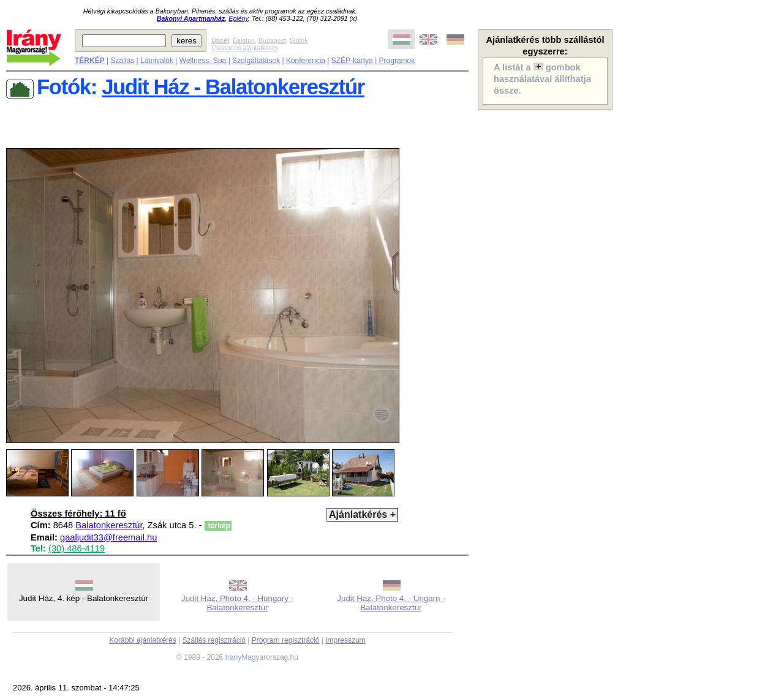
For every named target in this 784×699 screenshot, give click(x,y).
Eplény (238, 18)
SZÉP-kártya (352, 61)
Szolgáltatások (256, 61)
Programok (397, 61)
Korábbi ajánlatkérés (142, 640)
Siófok (299, 40)
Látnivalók (157, 61)
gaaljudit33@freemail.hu (108, 537)
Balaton (244, 40)
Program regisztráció (286, 640)
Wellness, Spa (203, 61)
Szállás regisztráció (214, 640)
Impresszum (345, 640)
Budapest (272, 40)
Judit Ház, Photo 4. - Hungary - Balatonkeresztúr (237, 603)
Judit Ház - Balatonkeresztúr (233, 87)
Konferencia (306, 61)
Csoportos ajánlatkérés (245, 48)
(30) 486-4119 (77, 548)
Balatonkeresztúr (109, 525)
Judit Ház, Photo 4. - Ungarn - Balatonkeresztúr (391, 603)
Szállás (122, 61)
